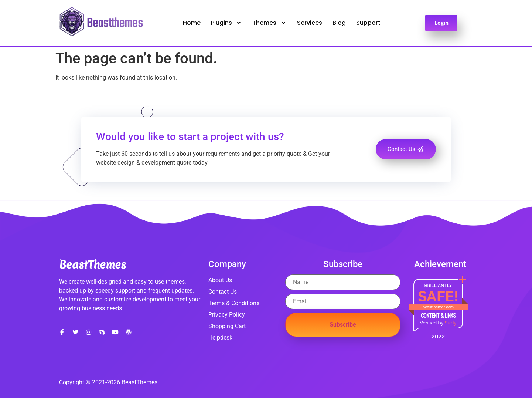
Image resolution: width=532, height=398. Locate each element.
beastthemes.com (438, 307)
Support (368, 23)
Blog (339, 23)
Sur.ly (450, 323)
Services (310, 23)
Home (192, 23)
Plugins (227, 23)
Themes (270, 23)
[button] (227, 23)
